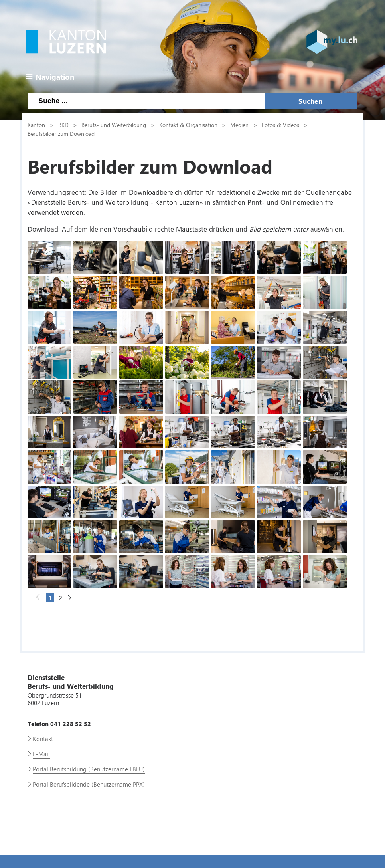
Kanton (36, 125)
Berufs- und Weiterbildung (114, 125)
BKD (63, 125)
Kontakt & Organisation (188, 125)
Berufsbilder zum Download (61, 133)
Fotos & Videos (280, 125)
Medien (239, 125)
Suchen (310, 101)
